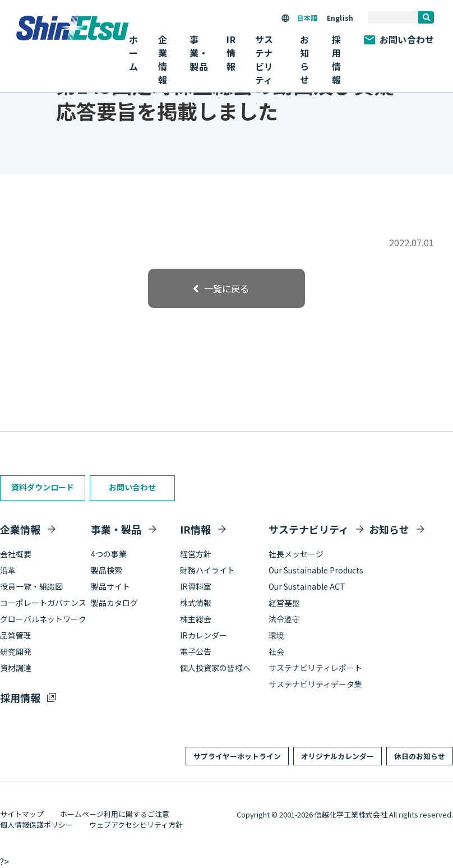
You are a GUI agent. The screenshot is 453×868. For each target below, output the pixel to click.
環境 (276, 635)
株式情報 (196, 603)
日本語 (307, 18)
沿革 (8, 570)
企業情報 (20, 529)
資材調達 (16, 668)
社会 (276, 651)
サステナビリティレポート (315, 668)
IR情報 (195, 529)
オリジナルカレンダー (338, 756)
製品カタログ (114, 603)
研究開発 (16, 651)
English (340, 18)
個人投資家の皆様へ (215, 668)
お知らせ (304, 59)
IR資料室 (196, 586)
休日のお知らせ (420, 756)
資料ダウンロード (43, 487)
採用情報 (336, 59)
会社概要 (16, 554)
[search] (426, 17)
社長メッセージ (296, 554)
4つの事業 (109, 554)
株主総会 (196, 619)
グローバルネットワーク (43, 619)
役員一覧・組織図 (31, 586)
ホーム (133, 53)
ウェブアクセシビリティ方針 (136, 825)
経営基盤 (284, 603)
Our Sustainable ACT (307, 586)
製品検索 (107, 570)
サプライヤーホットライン (237, 756)
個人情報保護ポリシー (36, 825)
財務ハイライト (207, 570)
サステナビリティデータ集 (315, 684)
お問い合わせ (399, 39)
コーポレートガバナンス (43, 603)
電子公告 (196, 651)
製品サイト (110, 586)
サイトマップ (22, 814)
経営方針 (196, 554)
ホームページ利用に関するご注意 (115, 814)
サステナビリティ (309, 529)
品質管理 (16, 635)
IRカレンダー (204, 635)
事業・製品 (116, 529)
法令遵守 (284, 619)
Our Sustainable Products (316, 570)
